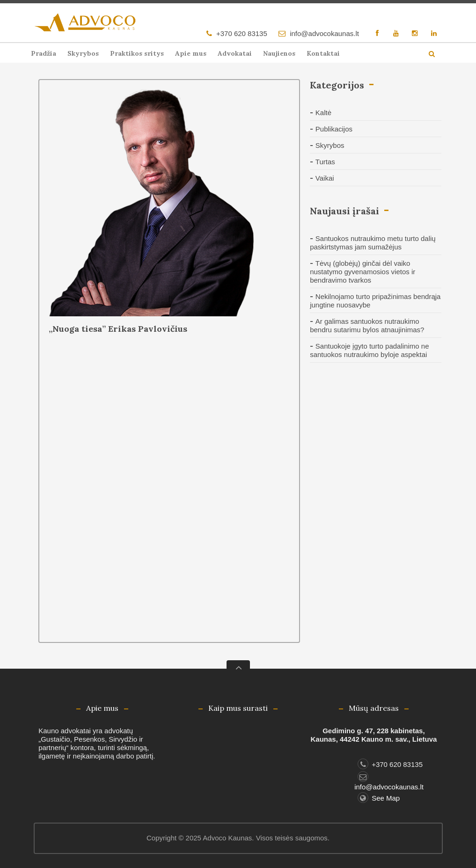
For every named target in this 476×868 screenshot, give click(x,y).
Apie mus (191, 53)
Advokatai (235, 53)
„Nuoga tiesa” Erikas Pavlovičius (118, 329)
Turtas (325, 162)
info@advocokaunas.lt (324, 33)
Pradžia (44, 53)
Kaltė (323, 113)
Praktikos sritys (137, 53)
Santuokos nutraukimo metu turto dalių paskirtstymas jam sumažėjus (373, 243)
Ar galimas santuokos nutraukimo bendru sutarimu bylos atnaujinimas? (367, 325)
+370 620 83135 (242, 33)
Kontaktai (323, 53)
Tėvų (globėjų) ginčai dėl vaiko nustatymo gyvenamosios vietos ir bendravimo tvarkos (362, 272)
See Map (379, 798)
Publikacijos (334, 129)
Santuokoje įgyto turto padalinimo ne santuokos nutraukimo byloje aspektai (369, 350)
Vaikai (325, 178)
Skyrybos (83, 53)
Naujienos (279, 53)
